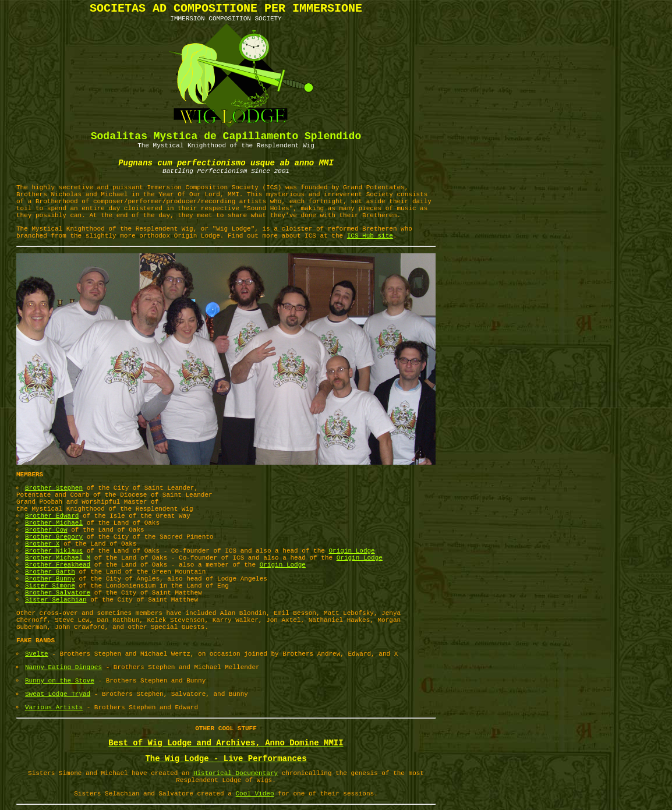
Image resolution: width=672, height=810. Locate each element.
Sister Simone (50, 586)
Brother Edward (52, 516)
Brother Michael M (58, 558)
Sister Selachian (56, 600)
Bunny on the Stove (60, 681)
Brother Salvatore (58, 593)
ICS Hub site (370, 236)
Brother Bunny (50, 579)
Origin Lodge (352, 551)
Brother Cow (46, 530)
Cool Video (255, 794)
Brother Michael (54, 523)
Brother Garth (50, 572)
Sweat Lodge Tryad (58, 694)
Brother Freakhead (58, 565)
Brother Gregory (54, 537)
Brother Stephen (54, 488)
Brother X (42, 544)
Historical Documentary (236, 773)
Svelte (37, 654)
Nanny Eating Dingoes (63, 667)
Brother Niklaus (54, 551)
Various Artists (54, 708)
